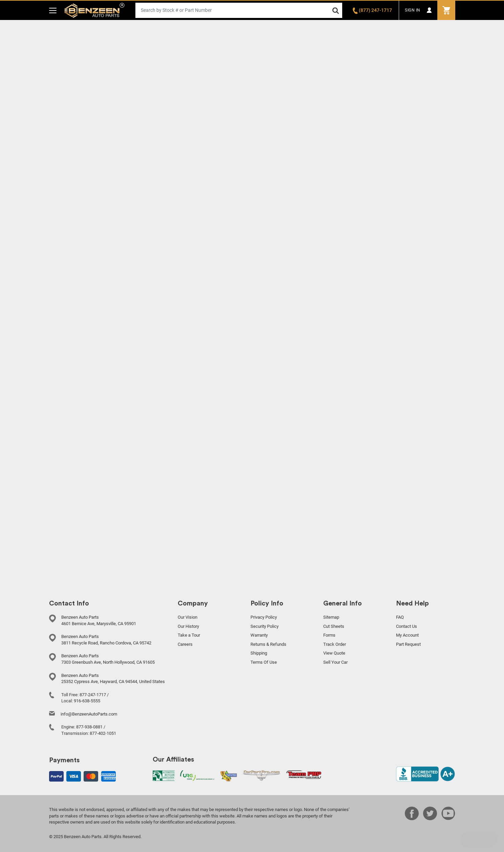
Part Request (408, 644)
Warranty (259, 635)
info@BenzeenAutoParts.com (89, 714)
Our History (188, 626)
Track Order (335, 644)
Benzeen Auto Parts (95, 10)
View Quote (334, 653)
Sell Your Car (335, 662)
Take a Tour (189, 635)
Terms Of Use (264, 662)
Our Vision (188, 617)
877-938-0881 (89, 727)
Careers (185, 644)
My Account (407, 635)
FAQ (400, 617)
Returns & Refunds (268, 644)
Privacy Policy (264, 617)
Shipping (259, 653)
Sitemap (331, 617)
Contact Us (407, 626)
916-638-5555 (87, 701)
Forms (329, 635)
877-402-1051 (103, 733)
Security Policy (265, 626)
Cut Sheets (334, 626)
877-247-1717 (93, 695)
